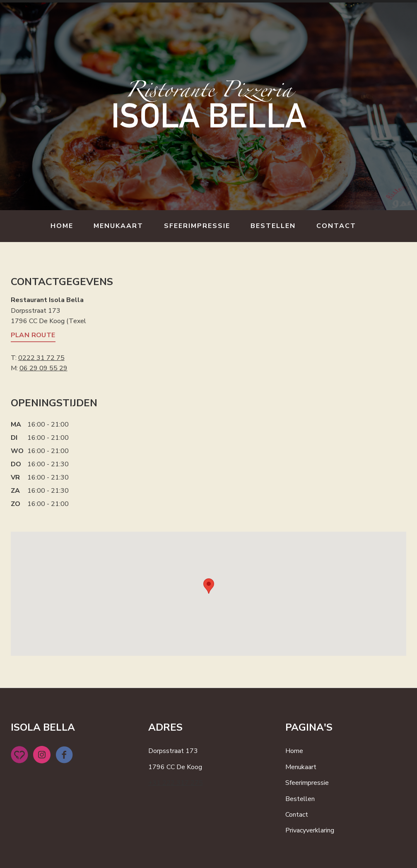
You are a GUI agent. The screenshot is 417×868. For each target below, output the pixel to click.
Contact (336, 226)
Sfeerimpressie (197, 226)
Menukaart (118, 226)
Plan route (33, 335)
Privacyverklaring (310, 830)
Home (62, 226)
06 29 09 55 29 (43, 368)
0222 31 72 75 (41, 358)
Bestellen (273, 226)
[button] (209, 586)
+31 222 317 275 (176, 783)
